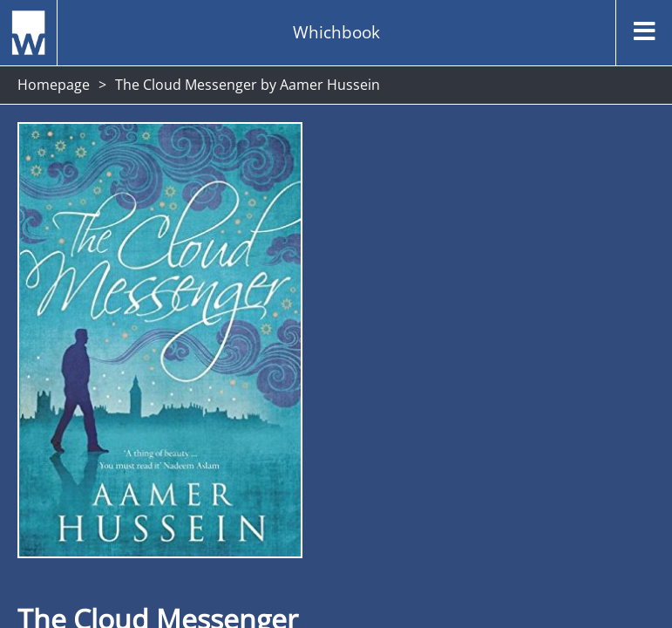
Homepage (54, 85)
